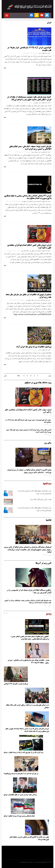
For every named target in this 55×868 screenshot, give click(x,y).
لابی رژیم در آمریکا (43, 563)
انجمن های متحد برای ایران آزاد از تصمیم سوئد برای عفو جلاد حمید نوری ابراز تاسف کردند (29, 431)
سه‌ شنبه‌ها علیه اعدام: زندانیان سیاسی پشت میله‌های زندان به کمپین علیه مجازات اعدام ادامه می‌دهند (28, 601)
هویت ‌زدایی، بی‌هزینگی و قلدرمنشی (40, 499)
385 (18, 376)
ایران (40, 53)
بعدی (50, 376)
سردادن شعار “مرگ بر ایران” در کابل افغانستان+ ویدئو (20, 795)
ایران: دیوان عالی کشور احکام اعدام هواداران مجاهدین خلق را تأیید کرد (28, 411)
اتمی (49, 300)
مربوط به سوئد (35, 152)
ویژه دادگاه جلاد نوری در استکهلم (38, 383)
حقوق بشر (36, 103)
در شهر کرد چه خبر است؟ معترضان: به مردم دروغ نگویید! (21, 774)
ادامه (5, 68)
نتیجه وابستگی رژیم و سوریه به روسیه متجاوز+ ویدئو (19, 816)
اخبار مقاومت (44, 53)
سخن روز (48, 443)
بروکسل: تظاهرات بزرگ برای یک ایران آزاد (34, 347)
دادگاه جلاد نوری (25, 251)
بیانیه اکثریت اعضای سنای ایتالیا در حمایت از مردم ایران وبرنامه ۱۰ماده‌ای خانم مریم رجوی (29, 471)
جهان (32, 300)
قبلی (5, 376)
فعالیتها (49, 520)
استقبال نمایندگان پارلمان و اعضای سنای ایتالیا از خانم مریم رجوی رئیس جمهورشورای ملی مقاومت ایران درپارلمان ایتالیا (28, 549)
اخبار (49, 53)
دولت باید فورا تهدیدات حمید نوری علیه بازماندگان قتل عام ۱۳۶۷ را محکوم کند (28, 421)
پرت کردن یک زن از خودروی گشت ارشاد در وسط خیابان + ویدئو (23, 752)
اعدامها (31, 202)
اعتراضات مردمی (37, 202)
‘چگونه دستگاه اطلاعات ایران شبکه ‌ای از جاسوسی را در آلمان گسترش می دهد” (29, 591)
